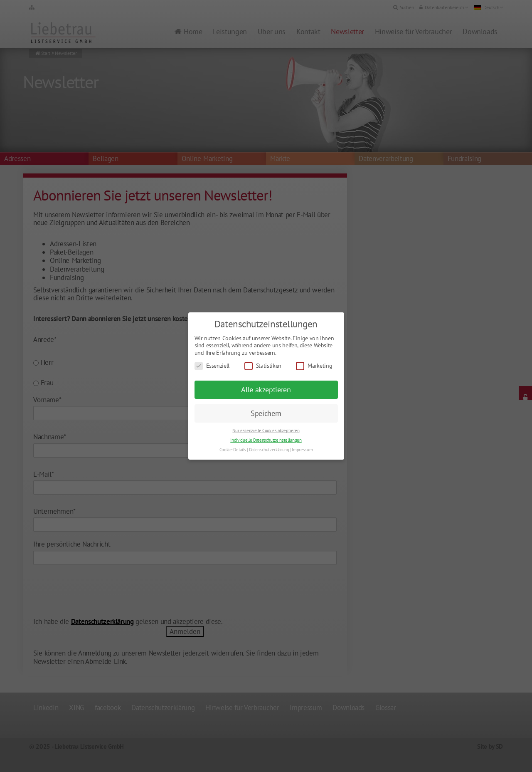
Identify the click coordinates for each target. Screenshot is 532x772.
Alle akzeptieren (266, 390)
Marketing (314, 366)
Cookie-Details (233, 450)
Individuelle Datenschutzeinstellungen (266, 440)
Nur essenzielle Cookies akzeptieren (266, 431)
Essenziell (212, 366)
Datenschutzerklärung (269, 450)
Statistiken (263, 366)
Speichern (266, 413)
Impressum (302, 450)
